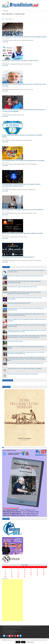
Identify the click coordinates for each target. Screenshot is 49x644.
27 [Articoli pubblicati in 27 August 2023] (44, 575)
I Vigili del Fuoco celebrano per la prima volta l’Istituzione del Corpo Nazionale (25, 276)
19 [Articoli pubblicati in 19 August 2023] (37, 573)
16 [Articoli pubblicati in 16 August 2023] (18, 573)
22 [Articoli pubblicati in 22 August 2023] (12, 575)
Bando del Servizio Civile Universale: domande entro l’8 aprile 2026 (23, 374)
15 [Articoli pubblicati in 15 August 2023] (12, 573)
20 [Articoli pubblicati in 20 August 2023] (44, 573)
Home (3, 19)
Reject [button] (23, 642)
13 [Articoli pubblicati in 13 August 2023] (44, 571)
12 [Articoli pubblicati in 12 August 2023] (37, 571)
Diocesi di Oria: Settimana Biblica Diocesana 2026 (19, 303)
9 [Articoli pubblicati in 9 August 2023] (18, 571)
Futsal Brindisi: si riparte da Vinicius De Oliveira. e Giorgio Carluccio (20, 60)
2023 (7, 19)
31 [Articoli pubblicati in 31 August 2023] (25, 577)
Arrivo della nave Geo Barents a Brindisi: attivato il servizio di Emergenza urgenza (24, 37)
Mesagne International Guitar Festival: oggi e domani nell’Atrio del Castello (22, 233)
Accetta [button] (18, 642)
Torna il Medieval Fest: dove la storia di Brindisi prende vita (18, 257)
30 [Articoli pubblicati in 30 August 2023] (18, 577)
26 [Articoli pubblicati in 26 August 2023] (37, 575)
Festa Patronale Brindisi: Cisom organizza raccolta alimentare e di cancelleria (23, 160)
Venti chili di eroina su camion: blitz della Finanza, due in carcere (22, 287)
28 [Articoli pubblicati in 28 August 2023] (5, 577)
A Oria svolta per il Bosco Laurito (15, 341)
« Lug (3, 579)
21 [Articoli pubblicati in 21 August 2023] (5, 575)
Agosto (10, 19)
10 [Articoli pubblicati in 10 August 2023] (25, 571)
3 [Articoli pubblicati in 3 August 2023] (24, 569)
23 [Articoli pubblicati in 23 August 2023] (18, 575)
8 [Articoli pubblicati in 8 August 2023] (12, 571)
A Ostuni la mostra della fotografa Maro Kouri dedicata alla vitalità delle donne (26, 363)
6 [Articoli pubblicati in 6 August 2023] (44, 569)
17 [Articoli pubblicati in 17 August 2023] (25, 573)
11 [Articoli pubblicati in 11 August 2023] (31, 571)
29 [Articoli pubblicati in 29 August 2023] (12, 577)
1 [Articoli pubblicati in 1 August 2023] (12, 569)
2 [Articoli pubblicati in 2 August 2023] (18, 569)
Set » (7, 579)
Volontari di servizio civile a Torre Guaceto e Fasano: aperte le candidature (25, 369)
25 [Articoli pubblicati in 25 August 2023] (31, 575)
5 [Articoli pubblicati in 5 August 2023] (37, 569)
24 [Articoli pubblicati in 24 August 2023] (25, 575)
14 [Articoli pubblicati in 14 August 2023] (5, 573)
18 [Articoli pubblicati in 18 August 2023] (31, 573)
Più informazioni (30, 642)
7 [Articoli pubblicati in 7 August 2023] (5, 571)
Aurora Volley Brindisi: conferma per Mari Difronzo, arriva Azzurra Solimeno (23, 210)
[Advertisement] (13, 600)
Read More (5, 42)
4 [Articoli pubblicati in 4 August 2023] (31, 569)
